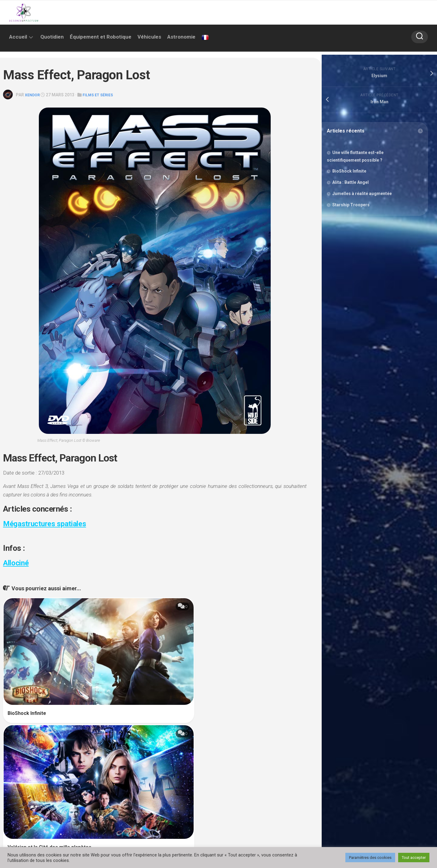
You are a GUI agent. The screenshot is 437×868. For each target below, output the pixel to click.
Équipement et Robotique (101, 37)
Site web (17, 773)
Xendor (33, 95)
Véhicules (149, 37)
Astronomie (181, 37)
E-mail (169, 751)
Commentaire (25, 710)
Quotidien (52, 37)
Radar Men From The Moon (241, 666)
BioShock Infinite (27, 662)
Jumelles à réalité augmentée (363, 195)
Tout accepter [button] (414, 858)
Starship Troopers (352, 206)
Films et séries (102, 95)
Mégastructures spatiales (47, 523)
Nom (15, 751)
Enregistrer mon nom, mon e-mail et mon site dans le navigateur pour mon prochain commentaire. (115, 795)
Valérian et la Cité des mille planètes (151, 666)
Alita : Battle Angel (352, 184)
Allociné (17, 562)
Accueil (18, 37)
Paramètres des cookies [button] (370, 858)
